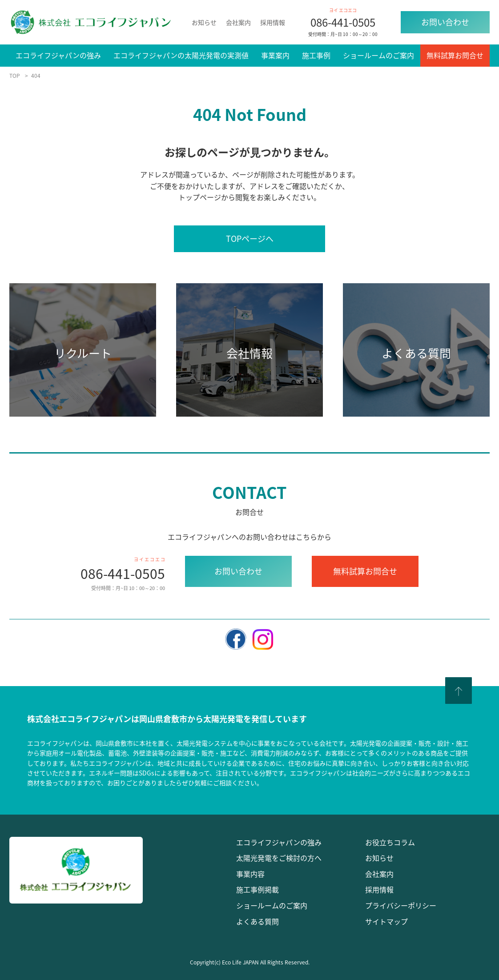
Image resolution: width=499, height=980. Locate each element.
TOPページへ (250, 239)
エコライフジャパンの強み (58, 55)
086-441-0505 (343, 22)
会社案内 (238, 22)
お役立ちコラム (390, 842)
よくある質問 (258, 921)
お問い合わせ (445, 22)
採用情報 (273, 22)
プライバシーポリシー (401, 905)
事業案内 (275, 55)
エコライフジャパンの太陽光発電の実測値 (181, 55)
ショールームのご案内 (378, 55)
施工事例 (316, 55)
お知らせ (204, 22)
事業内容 (250, 874)
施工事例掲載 (258, 889)
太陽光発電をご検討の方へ (279, 858)
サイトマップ (386, 921)
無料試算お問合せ (455, 55)
